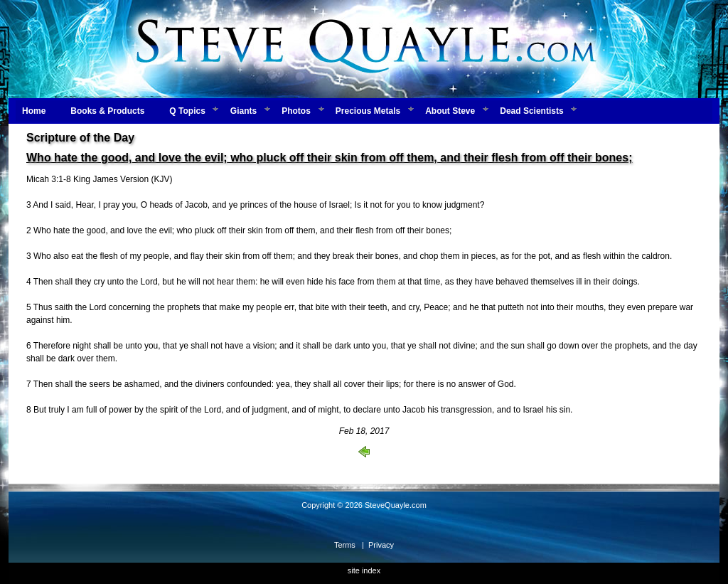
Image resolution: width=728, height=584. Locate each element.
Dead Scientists (531, 111)
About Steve (450, 111)
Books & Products (107, 111)
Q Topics (187, 111)
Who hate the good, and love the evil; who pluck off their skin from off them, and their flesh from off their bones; (329, 158)
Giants (243, 111)
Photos (296, 111)
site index (364, 570)
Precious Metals (368, 111)
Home (34, 111)
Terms (345, 545)
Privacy (381, 545)
